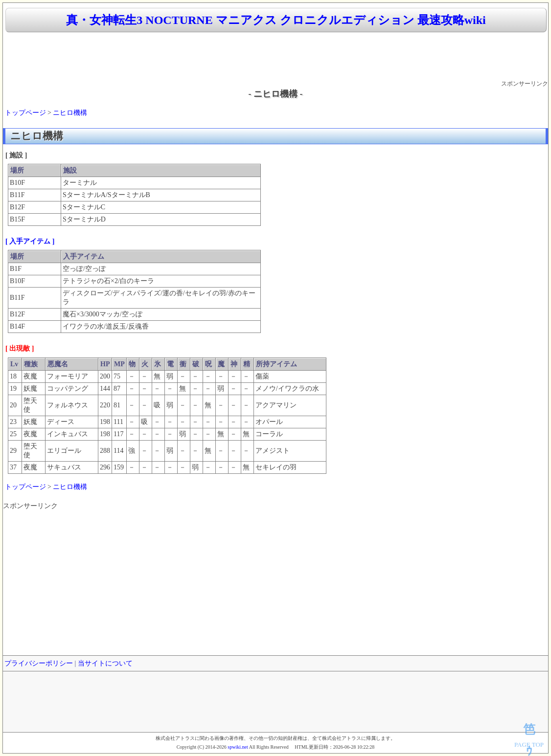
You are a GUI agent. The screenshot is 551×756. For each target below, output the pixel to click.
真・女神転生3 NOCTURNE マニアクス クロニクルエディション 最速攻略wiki (276, 20)
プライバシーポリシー (39, 663)
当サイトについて (105, 663)
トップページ (25, 113)
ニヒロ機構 (70, 113)
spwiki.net (238, 747)
